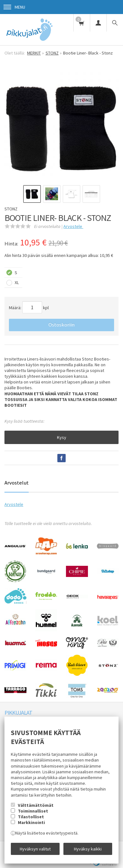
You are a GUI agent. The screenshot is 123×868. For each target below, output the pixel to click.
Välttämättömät (36, 805)
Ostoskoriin (62, 325)
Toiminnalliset (33, 811)
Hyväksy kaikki (88, 849)
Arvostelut (17, 483)
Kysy (62, 437)
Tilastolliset (31, 817)
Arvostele (73, 226)
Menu (14, 7)
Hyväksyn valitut (35, 849)
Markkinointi (31, 822)
